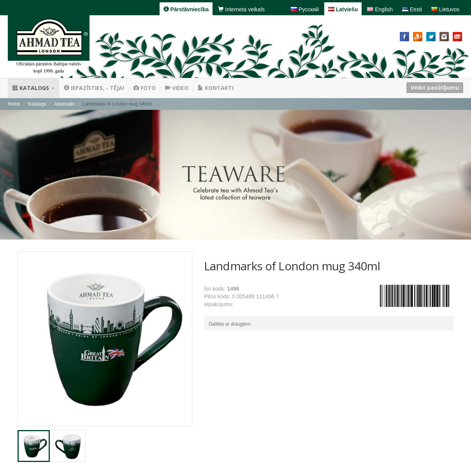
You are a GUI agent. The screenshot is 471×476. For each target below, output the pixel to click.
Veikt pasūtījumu (435, 87)
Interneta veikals (241, 9)
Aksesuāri (64, 104)
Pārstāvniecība (186, 9)
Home (14, 104)
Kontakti (216, 88)
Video (177, 88)
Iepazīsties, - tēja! (94, 88)
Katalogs (33, 88)
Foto (145, 88)
